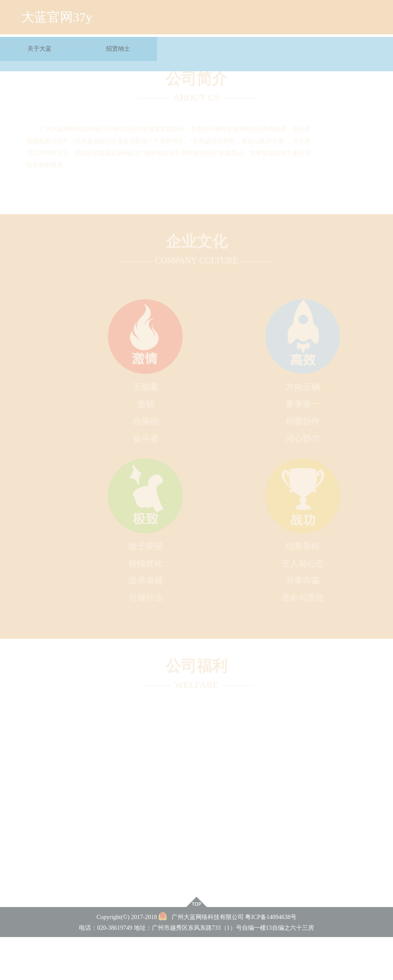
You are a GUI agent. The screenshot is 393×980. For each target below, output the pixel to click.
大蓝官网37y (57, 13)
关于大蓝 (39, 44)
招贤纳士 (118, 44)
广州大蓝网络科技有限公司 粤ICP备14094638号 (227, 917)
